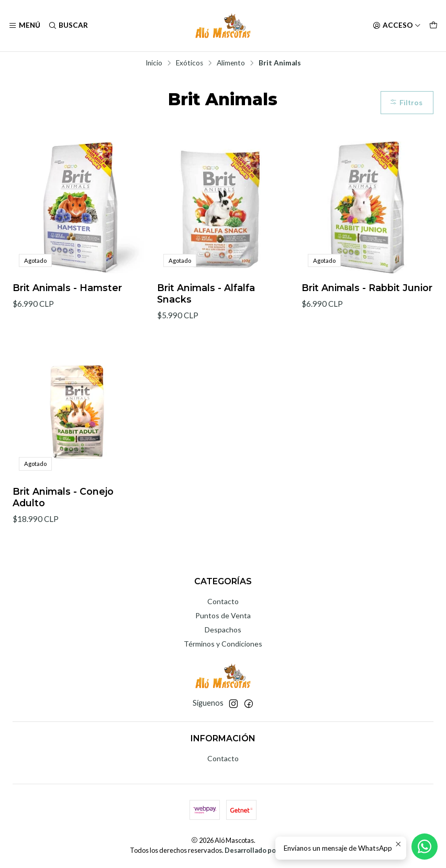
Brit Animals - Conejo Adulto (63, 503)
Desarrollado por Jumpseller (270, 850)
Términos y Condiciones (223, 644)
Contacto (223, 601)
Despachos (223, 630)
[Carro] (433, 26)
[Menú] (24, 26)
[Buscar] (68, 26)
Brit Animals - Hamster (67, 288)
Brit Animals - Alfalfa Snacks (206, 293)
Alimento (231, 63)
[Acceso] (397, 26)
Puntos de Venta (223, 615)
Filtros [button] (406, 103)
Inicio (154, 63)
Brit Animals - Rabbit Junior (367, 288)
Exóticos (189, 63)
